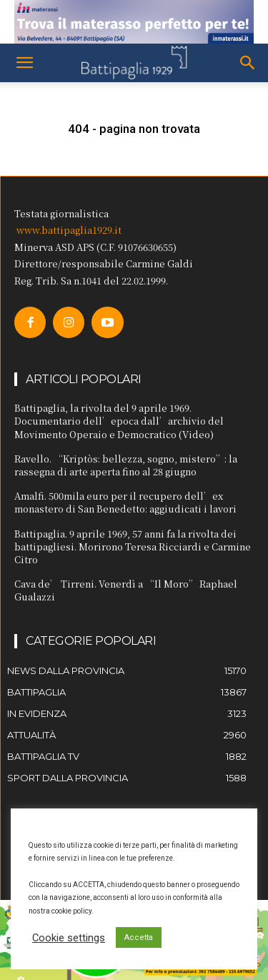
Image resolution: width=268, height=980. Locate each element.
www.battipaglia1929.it (69, 230)
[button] (24, 63)
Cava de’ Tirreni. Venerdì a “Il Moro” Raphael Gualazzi (126, 590)
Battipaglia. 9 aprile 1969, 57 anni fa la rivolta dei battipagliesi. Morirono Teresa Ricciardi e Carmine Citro (133, 546)
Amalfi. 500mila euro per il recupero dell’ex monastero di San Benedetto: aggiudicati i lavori (125, 502)
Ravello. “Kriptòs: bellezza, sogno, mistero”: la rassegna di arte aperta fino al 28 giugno (126, 465)
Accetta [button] (139, 937)
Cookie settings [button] (69, 938)
